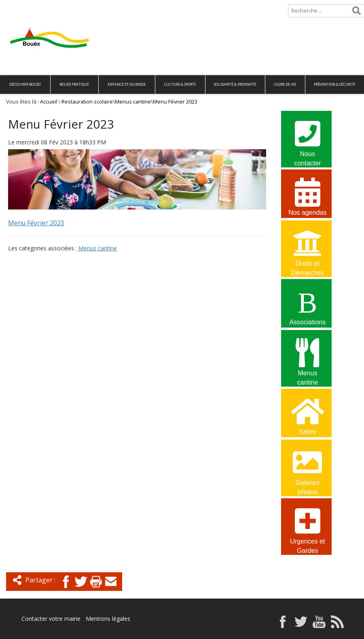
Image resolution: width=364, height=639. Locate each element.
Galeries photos (307, 467)
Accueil (13, 7)
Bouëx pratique (74, 84)
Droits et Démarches (307, 248)
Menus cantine (133, 102)
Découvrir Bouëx (25, 84)
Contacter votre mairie (51, 619)
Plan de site (52, 7)
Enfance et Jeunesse (127, 84)
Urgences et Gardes (307, 526)
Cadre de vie (285, 84)
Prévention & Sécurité (334, 84)
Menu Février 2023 (36, 223)
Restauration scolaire (87, 102)
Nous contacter (307, 138)
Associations (307, 306)
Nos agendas (307, 196)
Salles (307, 415)
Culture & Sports (180, 84)
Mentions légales (108, 619)
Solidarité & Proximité (235, 84)
